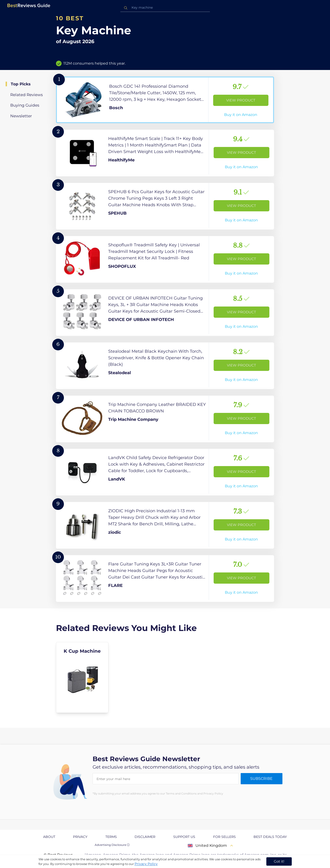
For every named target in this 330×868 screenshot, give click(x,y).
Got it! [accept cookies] (279, 861)
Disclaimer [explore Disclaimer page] (145, 837)
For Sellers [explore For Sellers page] (224, 837)
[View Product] (165, 100)
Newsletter (21, 116)
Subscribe (261, 779)
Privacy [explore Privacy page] (80, 837)
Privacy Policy (146, 864)
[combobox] (165, 8)
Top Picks (21, 84)
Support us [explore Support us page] (184, 837)
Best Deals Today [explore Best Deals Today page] (270, 837)
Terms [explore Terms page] (111, 837)
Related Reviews (26, 95)
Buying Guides (25, 105)
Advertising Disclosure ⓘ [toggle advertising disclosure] (112, 845)
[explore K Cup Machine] (82, 677)
